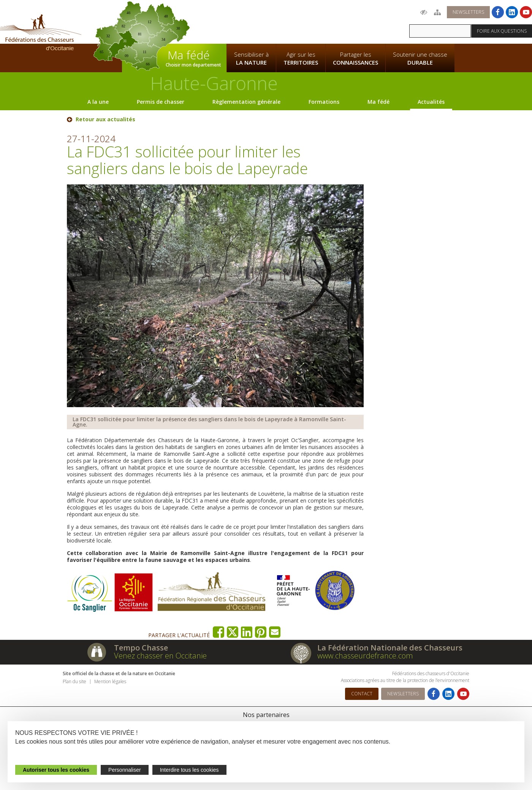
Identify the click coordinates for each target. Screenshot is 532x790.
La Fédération (251, 21)
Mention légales (110, 681)
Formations (324, 102)
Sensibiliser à (251, 59)
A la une (98, 102)
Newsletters (468, 12)
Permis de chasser (161, 102)
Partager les (355, 59)
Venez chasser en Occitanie (160, 656)
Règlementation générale (246, 102)
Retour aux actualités (105, 119)
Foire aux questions (502, 31)
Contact (362, 694)
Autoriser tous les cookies (56, 770)
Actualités (431, 102)
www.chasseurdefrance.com (365, 656)
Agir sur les (301, 59)
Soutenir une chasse (420, 59)
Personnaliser (125, 770)
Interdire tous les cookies (189, 770)
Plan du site (74, 681)
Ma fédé (378, 102)
